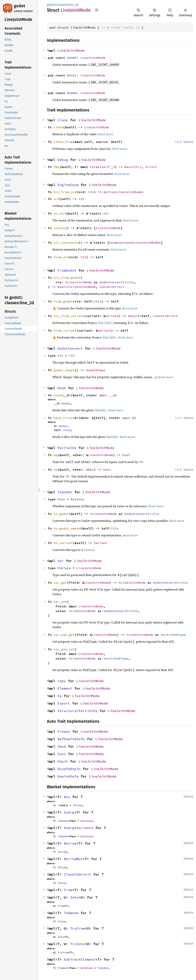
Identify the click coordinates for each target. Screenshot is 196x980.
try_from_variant (69, 316)
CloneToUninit (77, 874)
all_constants (66, 243)
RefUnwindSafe (71, 739)
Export (64, 703)
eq (56, 455)
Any (67, 797)
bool (126, 455)
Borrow (70, 843)
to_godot (61, 514)
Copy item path (97, 10)
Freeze (64, 731)
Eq (60, 696)
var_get (60, 583)
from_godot (63, 301)
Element (65, 688)
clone (58, 127)
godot (19, 6)
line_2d (73, 5)
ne (56, 470)
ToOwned (71, 913)
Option (109, 192)
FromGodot (67, 270)
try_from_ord (65, 192)
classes (61, 5)
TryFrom (77, 928)
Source (188, 142)
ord (56, 199)
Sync (62, 754)
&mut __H (107, 395)
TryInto (77, 944)
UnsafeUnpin (69, 769)
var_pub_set (64, 649)
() (140, 167)
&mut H (128, 418)
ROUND (72, 93)
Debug (63, 160)
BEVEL (72, 75)
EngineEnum (68, 185)
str (106, 213)
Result (130, 167)
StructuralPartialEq (77, 711)
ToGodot (65, 492)
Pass (61, 499)
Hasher (66, 403)
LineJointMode (71, 50)
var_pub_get (64, 635)
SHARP (72, 58)
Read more (106, 134)
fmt (56, 167)
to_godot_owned (67, 528)
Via (131, 282)
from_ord (61, 257)
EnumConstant (121, 243)
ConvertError (111, 287)
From (68, 890)
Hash (62, 388)
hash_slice (63, 418)
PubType (64, 568)
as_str (59, 213)
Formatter (99, 167)
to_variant (63, 543)
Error (150, 167)
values (59, 228)
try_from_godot (67, 278)
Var (61, 561)
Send (62, 746)
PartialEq (67, 448)
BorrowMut (73, 859)
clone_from (63, 142)
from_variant (65, 330)
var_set (60, 602)
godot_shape (64, 370)
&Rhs (90, 470)
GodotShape (96, 370)
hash (57, 395)
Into (74, 897)
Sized (67, 430)
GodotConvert (111, 282)
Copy (62, 681)
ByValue (78, 499)
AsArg (69, 812)
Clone (63, 120)
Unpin (63, 761)
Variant (112, 316)
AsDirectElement (80, 959)
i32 (91, 192)
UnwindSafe (68, 776)
